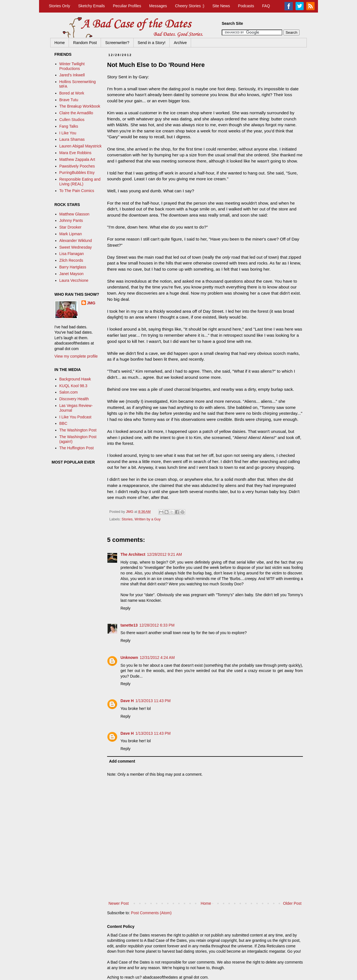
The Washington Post (78, 430)
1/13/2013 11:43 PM (153, 701)
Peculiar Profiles (127, 6)
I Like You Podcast (75, 417)
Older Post (292, 903)
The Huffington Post (77, 448)
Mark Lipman (71, 234)
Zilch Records (71, 260)
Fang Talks (69, 126)
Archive (180, 43)
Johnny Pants (71, 220)
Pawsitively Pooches (77, 166)
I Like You (68, 133)
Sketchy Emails (91, 6)
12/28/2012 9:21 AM (164, 554)
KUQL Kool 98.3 (73, 386)
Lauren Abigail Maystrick (81, 146)
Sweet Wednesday (76, 247)
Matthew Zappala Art (77, 159)
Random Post (85, 43)
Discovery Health (74, 399)
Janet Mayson (72, 274)
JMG (91, 303)
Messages (158, 6)
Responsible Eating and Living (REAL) (80, 182)
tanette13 (129, 625)
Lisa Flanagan (72, 254)
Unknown (129, 658)
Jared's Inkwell (72, 75)
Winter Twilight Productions (72, 66)
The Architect (133, 554)
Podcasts (246, 6)
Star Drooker (70, 227)
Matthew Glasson (74, 214)
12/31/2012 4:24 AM (157, 658)
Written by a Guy (148, 519)
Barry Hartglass (73, 267)
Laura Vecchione (74, 280)
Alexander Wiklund (76, 241)
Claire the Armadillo (76, 113)
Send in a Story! (152, 43)
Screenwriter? (117, 43)
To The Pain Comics (77, 191)
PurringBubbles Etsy (77, 173)
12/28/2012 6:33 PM (157, 625)
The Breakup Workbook (80, 106)
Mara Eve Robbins (75, 153)
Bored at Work (72, 93)
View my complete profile (76, 356)
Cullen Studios (72, 120)
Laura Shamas (72, 139)
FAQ (266, 6)
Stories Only (59, 6)
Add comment (122, 761)
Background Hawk (75, 379)
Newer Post (119, 903)
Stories (127, 519)
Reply (126, 608)
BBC (63, 423)
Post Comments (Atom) (151, 913)
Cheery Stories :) (190, 6)
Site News (221, 6)
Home (60, 43)
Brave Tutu (69, 100)
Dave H (127, 701)
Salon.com (69, 392)
